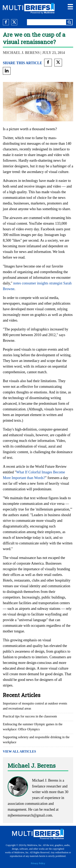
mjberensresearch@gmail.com (30, 815)
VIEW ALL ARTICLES (19, 751)
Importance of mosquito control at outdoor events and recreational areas (35, 706)
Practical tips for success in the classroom (30, 716)
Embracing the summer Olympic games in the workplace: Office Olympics (33, 727)
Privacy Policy (38, 863)
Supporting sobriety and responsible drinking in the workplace (36, 740)
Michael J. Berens (21, 53)
